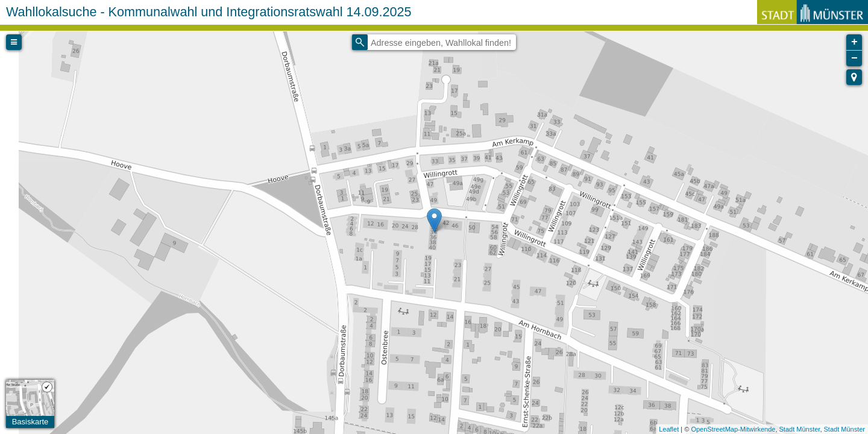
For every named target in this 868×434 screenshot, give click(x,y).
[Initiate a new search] (360, 42)
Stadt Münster (800, 429)
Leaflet (669, 429)
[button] (854, 77)
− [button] (854, 58)
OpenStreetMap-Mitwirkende (733, 429)
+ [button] (854, 42)
